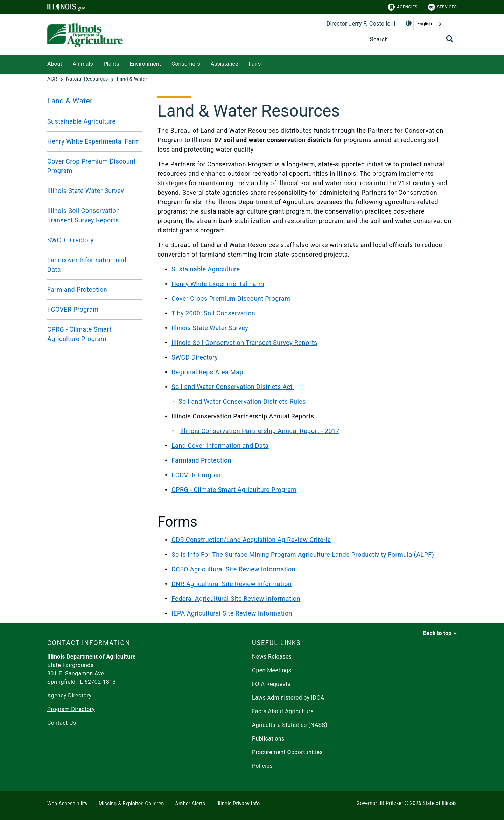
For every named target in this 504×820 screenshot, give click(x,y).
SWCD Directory (71, 240)
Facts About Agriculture (283, 711)
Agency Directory (69, 696)
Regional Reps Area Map (207, 372)
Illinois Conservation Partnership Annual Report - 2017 (260, 431)
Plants (111, 64)
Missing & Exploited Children (131, 804)
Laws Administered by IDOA (288, 698)
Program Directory (71, 709)
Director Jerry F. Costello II (361, 24)
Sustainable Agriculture (81, 121)
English (425, 24)
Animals (83, 64)
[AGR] (53, 79)
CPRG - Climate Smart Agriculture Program (79, 334)
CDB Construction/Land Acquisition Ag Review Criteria (251, 540)
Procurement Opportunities (287, 752)
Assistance (225, 64)
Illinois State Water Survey (86, 191)
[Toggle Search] (450, 39)
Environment (145, 64)
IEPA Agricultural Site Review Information (232, 613)
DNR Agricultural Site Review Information (232, 584)
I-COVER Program (73, 309)
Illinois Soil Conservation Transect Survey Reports (84, 215)
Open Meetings (272, 670)
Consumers (186, 64)
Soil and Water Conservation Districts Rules (242, 401)
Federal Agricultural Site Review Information (236, 599)
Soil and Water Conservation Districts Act (233, 387)
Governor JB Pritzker (380, 803)
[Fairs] (266, 63)
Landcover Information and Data (87, 265)
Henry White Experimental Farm (94, 141)
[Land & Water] (132, 79)
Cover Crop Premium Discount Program (92, 166)
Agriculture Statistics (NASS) (290, 725)
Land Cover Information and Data (220, 446)
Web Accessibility (67, 804)
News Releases (272, 657)
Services (442, 7)
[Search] (411, 39)
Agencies (403, 7)
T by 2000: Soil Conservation (213, 313)
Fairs (255, 64)
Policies (262, 766)
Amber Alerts (190, 804)
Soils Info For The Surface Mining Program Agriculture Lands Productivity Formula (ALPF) (303, 554)
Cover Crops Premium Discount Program (231, 298)
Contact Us (62, 723)
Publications (268, 739)
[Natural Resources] (87, 79)
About (55, 64)
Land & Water (70, 101)
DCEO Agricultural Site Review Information (233, 569)
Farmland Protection (77, 289)
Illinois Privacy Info (238, 804)
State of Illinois (440, 803)
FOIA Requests (271, 684)
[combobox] (430, 24)
